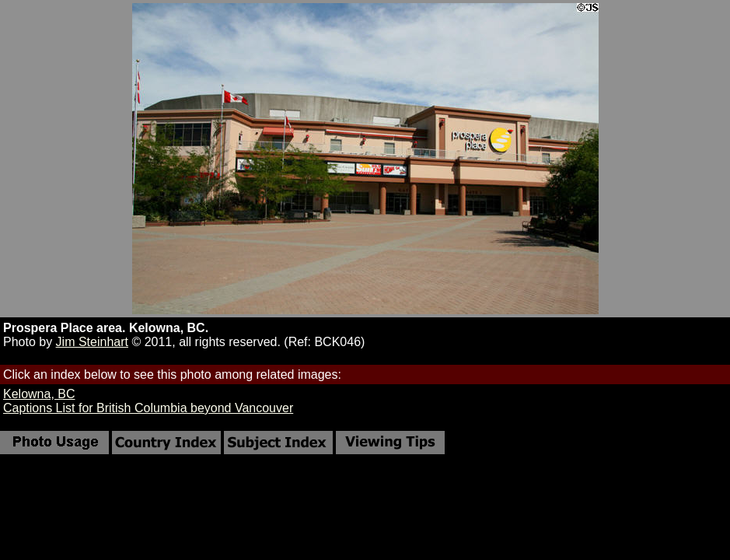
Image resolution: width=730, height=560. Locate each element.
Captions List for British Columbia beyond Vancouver (148, 408)
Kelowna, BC (39, 394)
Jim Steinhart (92, 342)
